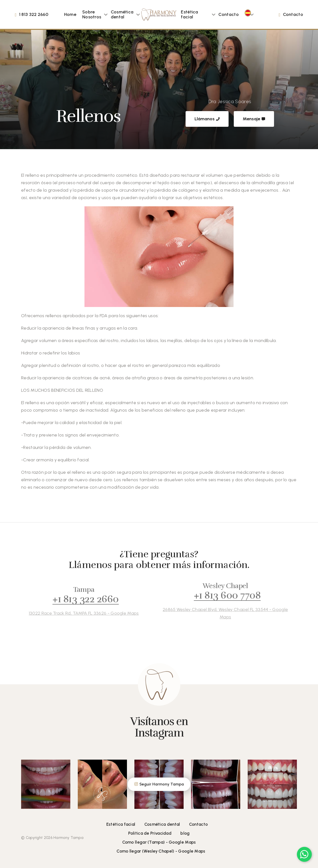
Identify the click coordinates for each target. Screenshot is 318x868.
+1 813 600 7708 (221, 595)
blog (185, 833)
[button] (106, 14)
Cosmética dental (122, 14)
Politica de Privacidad (150, 833)
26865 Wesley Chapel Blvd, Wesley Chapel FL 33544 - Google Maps (219, 613)
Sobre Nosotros (92, 14)
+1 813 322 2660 (79, 599)
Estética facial (189, 14)
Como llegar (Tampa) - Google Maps (159, 842)
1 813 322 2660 (34, 14)
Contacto (228, 14)
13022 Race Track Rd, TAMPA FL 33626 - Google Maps (77, 613)
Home (70, 14)
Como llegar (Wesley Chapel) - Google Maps (161, 851)
